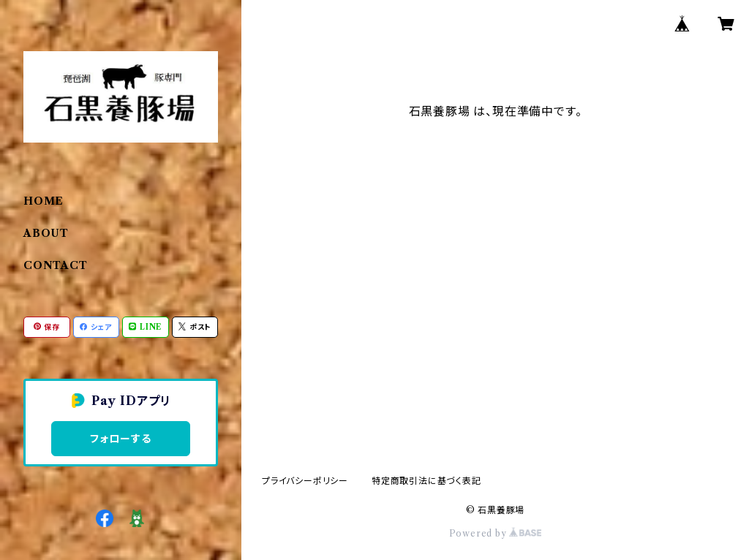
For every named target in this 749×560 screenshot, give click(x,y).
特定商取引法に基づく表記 (426, 481)
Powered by (496, 533)
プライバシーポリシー (305, 481)
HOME (44, 201)
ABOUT (46, 233)
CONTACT (56, 265)
